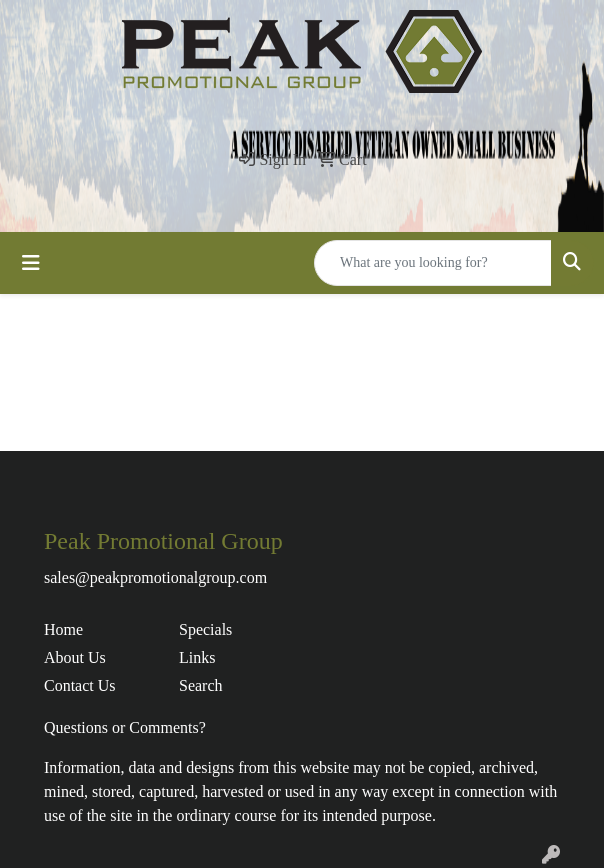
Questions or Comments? (125, 727)
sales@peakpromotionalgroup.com (155, 577)
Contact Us (80, 685)
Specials (205, 629)
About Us (75, 657)
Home (63, 629)
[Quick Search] (433, 263)
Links (197, 657)
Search (201, 685)
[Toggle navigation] (31, 263)
